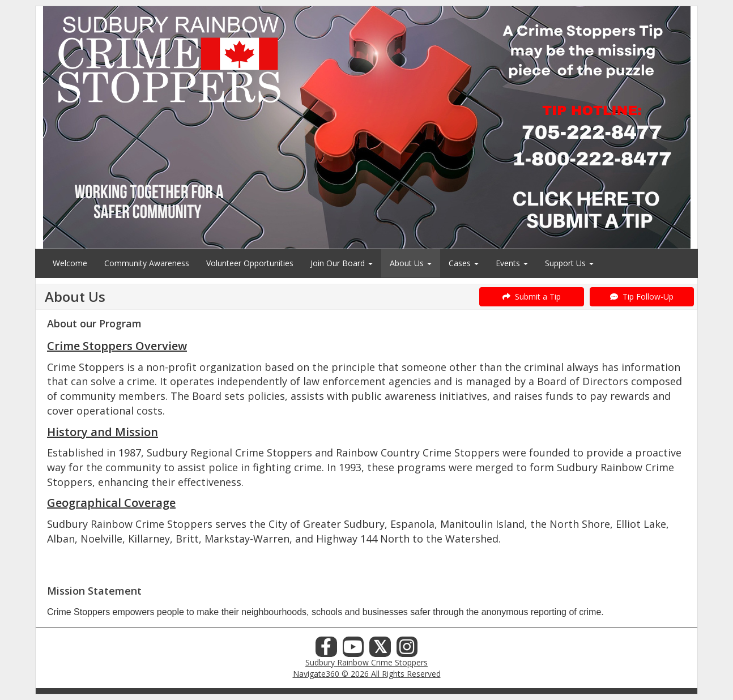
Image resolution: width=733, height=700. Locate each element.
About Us (411, 263)
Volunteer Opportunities (250, 263)
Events (512, 263)
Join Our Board (342, 263)
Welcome (70, 263)
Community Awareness (147, 263)
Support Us (569, 263)
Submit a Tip (532, 296)
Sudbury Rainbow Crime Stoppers (366, 662)
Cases (464, 263)
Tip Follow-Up (642, 296)
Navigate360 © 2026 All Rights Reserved (367, 674)
